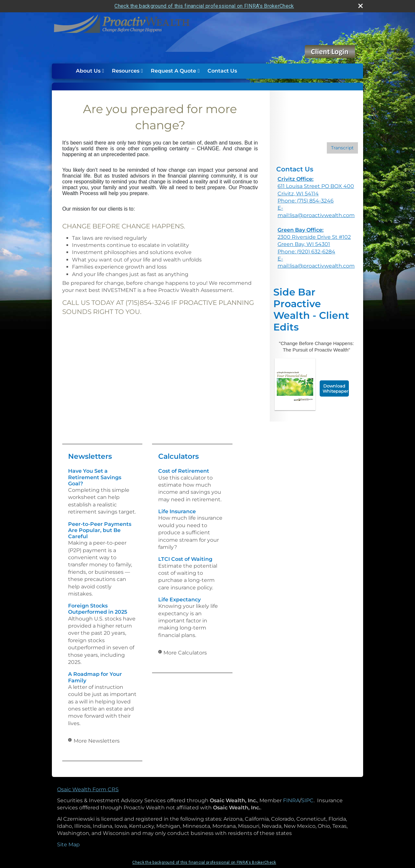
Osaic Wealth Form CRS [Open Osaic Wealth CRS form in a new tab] (88, 789)
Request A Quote (173, 71)
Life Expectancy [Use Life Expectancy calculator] (179, 600)
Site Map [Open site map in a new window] (68, 845)
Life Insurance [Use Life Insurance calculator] (177, 511)
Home (65, 71)
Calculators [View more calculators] (178, 456)
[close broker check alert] (361, 6)
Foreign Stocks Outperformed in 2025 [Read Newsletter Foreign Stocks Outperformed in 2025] (98, 609)
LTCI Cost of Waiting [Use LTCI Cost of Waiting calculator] (185, 559)
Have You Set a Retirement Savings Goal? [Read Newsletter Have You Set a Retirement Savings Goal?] (95, 477)
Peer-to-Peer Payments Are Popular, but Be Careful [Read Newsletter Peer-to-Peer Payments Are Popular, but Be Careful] (100, 530)
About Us (88, 71)
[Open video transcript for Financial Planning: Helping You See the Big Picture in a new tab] (342, 148)
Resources (126, 71)
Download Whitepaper (335, 388)
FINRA (291, 800)
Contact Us (222, 71)
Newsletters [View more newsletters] (90, 456)
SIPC (307, 800)
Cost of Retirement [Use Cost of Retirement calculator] (184, 471)
